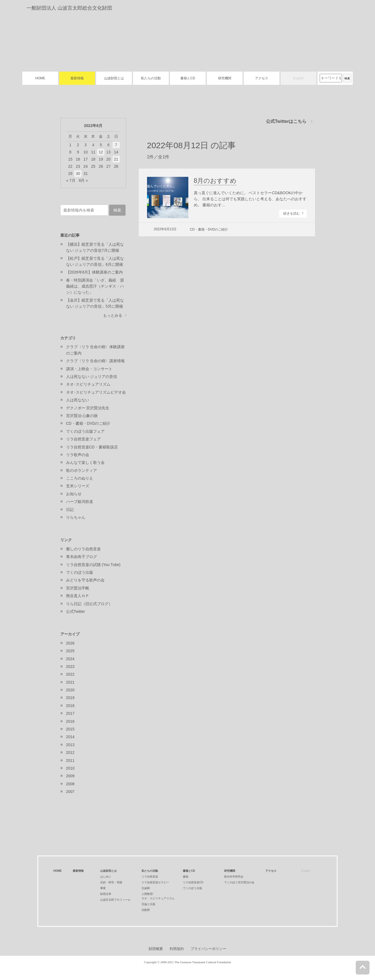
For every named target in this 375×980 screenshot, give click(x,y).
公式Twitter (76, 611)
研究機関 (225, 78)
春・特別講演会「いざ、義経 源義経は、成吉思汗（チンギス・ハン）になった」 (95, 286)
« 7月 (71, 180)
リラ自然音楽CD (193, 882)
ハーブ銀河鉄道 (80, 502)
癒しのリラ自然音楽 (83, 549)
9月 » (83, 180)
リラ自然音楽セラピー (155, 882)
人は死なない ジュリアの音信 (92, 377)
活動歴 (146, 910)
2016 (70, 721)
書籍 (186, 877)
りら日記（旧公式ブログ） (89, 604)
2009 (70, 776)
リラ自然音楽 (150, 877)
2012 (70, 752)
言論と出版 (148, 904)
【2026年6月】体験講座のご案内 (95, 272)
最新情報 (77, 78)
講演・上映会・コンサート (89, 369)
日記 (70, 510)
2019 (70, 698)
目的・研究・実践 (111, 882)
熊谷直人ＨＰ (78, 596)
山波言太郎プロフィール (115, 900)
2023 (70, 667)
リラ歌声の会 (78, 455)
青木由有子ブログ (81, 557)
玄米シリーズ (78, 486)
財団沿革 (106, 894)
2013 (70, 745)
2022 (70, 674)
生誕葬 (146, 888)
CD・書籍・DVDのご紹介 (209, 229)
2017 (70, 713)
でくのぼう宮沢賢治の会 (239, 882)
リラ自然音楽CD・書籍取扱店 (92, 447)
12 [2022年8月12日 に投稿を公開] (101, 152)
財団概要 (156, 949)
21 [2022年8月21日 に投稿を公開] (116, 159)
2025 (70, 651)
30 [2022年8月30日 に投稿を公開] (78, 174)
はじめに (106, 877)
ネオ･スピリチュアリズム (88, 384)
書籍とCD (188, 78)
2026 (70, 643)
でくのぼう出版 (80, 572)
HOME (40, 78)
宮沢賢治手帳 (78, 588)
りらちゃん (76, 517)
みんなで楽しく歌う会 (85, 462)
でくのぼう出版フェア (85, 431)
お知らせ (74, 494)
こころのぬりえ (80, 478)
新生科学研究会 (234, 877)
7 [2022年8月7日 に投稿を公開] (116, 145)
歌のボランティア (81, 470)
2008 (70, 784)
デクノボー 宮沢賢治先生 (88, 408)
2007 (70, 792)
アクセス (262, 78)
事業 (103, 888)
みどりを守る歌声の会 (85, 580)
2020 (70, 690)
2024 (70, 659)
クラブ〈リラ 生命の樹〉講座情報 (96, 361)
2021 (70, 682)
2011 (70, 760)
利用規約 (177, 949)
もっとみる (113, 315)
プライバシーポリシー (208, 949)
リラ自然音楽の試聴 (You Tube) (93, 565)
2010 (70, 768)
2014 (70, 737)
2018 (70, 706)
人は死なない (78, 400)
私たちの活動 (151, 78)
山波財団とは (114, 78)
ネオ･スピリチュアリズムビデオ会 (96, 392)
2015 (70, 729)
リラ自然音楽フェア (83, 439)
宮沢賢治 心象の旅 (82, 416)
